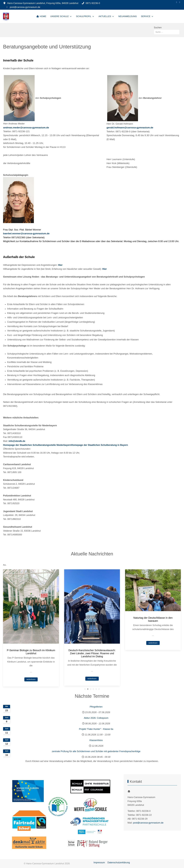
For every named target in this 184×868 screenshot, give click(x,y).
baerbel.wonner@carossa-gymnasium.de (26, 233)
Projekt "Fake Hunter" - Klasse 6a (96, 729)
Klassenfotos (96, 740)
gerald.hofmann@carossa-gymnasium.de (130, 128)
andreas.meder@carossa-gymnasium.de (26, 128)
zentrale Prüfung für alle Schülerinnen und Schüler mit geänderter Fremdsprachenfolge (96, 751)
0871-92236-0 (93, 3)
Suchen (158, 28)
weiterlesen (31, 672)
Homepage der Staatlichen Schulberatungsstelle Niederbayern (37, 445)
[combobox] (167, 32)
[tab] (85, 689)
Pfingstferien (96, 707)
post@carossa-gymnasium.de (25, 7)
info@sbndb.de (17, 441)
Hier (60, 265)
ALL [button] (5, 565)
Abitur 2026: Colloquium (96, 718)
